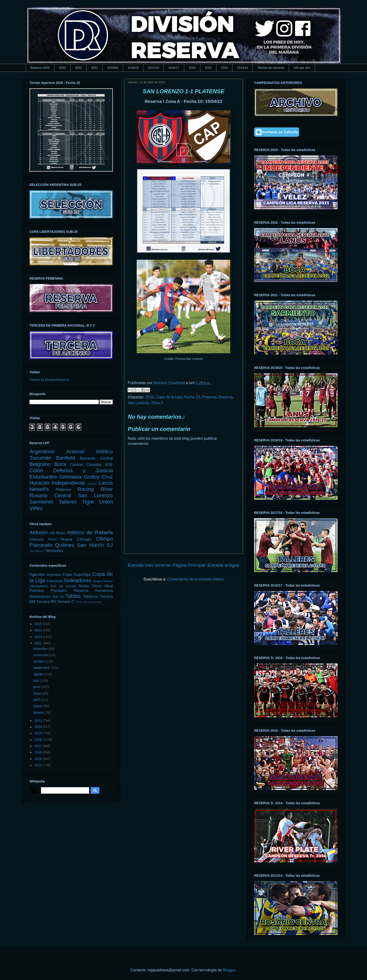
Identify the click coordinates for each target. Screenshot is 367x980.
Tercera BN (46, 602)
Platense (209, 397)
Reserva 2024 (40, 68)
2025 (39, 624)
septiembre (42, 668)
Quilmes (65, 545)
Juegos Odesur (103, 581)
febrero (39, 713)
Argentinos (42, 452)
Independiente (68, 483)
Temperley (54, 551)
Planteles (59, 591)
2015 (208, 68)
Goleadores (77, 580)
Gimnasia (70, 477)
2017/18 (153, 68)
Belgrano (40, 464)
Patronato (41, 545)
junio (37, 687)
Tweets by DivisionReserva (49, 380)
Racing (86, 489)
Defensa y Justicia (83, 470)
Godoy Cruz (98, 477)
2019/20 (113, 68)
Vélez (36, 508)
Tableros (90, 596)
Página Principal (189, 565)
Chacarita (37, 539)
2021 (94, 68)
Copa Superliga (76, 575)
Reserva (226, 397)
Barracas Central (96, 458)
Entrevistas (55, 581)
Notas (84, 586)
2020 (39, 727)
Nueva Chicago (76, 539)
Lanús (106, 483)
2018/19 (133, 68)
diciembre (41, 649)
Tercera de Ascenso (271, 68)
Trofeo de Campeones (88, 602)
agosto (39, 674)
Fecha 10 (192, 397)
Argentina (54, 575)
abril (37, 700)
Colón (36, 470)
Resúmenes (40, 596)
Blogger (229, 970)
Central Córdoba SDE (91, 465)
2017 (39, 746)
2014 (224, 68)
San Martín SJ (95, 545)
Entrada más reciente (149, 565)
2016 (192, 68)
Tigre (88, 502)
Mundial (71, 586)
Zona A (157, 403)
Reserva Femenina (93, 591)
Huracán (39, 483)
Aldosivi (39, 532)
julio (37, 681)
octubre (39, 661)
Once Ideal (102, 586)
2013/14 (243, 68)
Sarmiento (41, 502)
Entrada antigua (223, 565)
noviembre (42, 655)
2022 (78, 68)
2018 (39, 740)
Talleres (68, 502)
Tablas (73, 596)
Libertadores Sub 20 (46, 586)
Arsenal (75, 452)
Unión (106, 502)
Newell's (39, 489)
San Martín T (37, 551)
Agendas (37, 575)
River (107, 489)
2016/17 (174, 68)
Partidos (37, 591)
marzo (39, 706)
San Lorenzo (138, 403)
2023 (62, 68)
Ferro (52, 539)
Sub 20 (58, 597)
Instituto (92, 484)
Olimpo (105, 539)
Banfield (65, 458)
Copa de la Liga (169, 397)
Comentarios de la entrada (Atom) (195, 579)
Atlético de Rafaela (90, 532)
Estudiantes (43, 477)
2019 (39, 733)
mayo (38, 693)
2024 (39, 630)
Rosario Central (50, 495)
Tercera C (66, 602)
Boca (60, 464)
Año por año (302, 68)
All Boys (57, 533)
